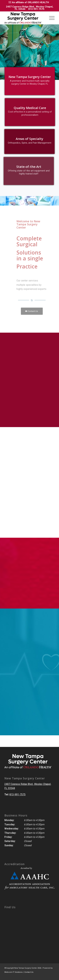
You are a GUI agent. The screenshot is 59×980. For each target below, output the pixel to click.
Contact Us (29, 972)
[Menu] (50, 18)
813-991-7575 (36, 9)
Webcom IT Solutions (13, 972)
